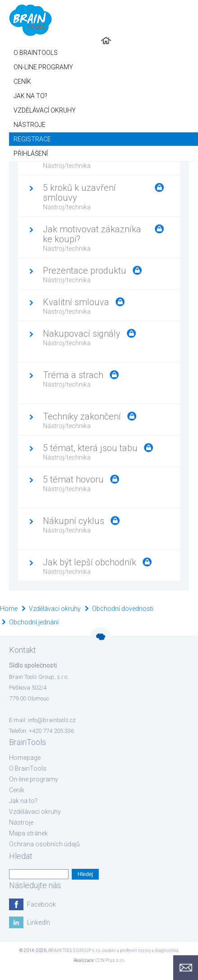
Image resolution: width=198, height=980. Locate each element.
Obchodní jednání (34, 622)
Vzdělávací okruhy (55, 609)
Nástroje (21, 822)
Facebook (41, 904)
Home (9, 609)
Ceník (17, 790)
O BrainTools (28, 768)
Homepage (25, 758)
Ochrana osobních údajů (44, 844)
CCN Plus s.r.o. (110, 960)
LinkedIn (39, 922)
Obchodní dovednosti (123, 609)
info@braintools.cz (52, 720)
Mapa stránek (28, 833)
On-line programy (34, 779)
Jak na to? (23, 801)
